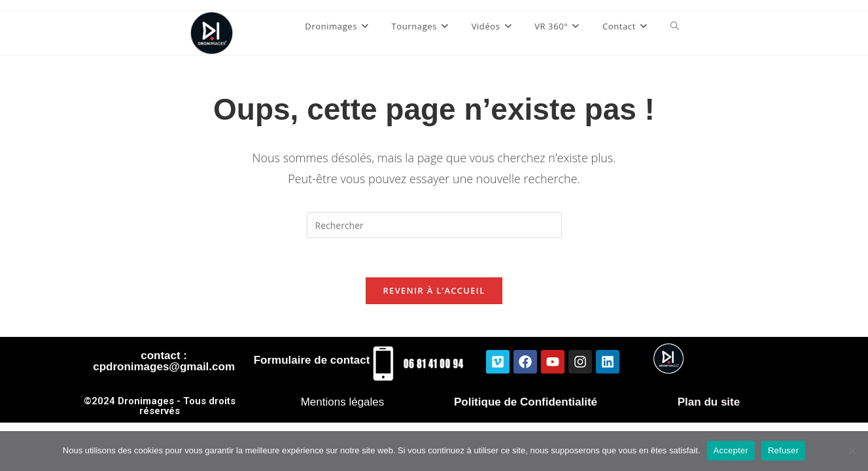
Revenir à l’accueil (434, 290)
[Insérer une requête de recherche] (434, 225)
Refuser (783, 450)
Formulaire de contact (312, 360)
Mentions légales (343, 402)
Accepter (731, 450)
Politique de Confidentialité (526, 402)
